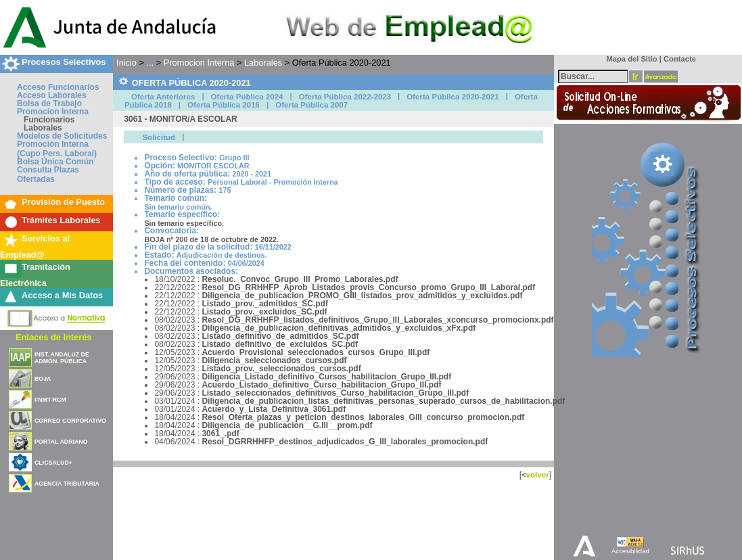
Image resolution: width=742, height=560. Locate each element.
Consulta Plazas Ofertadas (48, 174)
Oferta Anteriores (163, 97)
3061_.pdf (220, 434)
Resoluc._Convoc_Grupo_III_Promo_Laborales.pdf (300, 279)
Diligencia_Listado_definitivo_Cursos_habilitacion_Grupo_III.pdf (326, 377)
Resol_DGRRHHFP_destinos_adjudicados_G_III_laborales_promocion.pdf (345, 442)
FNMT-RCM (50, 400)
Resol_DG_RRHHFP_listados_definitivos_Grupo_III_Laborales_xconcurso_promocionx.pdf (377, 320)
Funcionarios (49, 120)
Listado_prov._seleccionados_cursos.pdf (281, 369)
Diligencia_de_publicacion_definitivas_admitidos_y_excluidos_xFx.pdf (339, 328)
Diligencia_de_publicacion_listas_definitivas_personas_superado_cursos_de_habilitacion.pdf (383, 401)
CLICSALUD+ (53, 463)
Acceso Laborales (52, 95)
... (150, 63)
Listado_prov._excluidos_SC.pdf (264, 312)
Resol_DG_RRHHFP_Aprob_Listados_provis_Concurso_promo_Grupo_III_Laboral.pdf (368, 287)
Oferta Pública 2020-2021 (453, 97)
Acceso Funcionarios (58, 87)
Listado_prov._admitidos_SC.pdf (264, 304)
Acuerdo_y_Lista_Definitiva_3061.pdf (274, 409)
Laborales (43, 128)
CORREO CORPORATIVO (70, 421)
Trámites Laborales (61, 220)
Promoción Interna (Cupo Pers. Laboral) (57, 149)
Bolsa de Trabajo (49, 103)
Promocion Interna (53, 112)
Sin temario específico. (184, 223)
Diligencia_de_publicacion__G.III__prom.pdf (287, 425)
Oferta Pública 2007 (311, 105)
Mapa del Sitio (629, 59)
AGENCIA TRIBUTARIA (67, 484)
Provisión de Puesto (63, 202)
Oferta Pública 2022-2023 (345, 97)
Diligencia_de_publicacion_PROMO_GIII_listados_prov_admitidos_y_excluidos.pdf (362, 296)
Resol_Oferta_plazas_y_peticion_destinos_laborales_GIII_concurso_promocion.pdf (363, 417)
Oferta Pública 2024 (247, 97)
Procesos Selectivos (64, 62)
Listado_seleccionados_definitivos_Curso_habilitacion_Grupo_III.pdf (335, 393)
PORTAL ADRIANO (61, 442)
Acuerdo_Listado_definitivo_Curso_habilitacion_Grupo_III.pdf (321, 385)
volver (537, 474)
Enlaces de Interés (53, 337)
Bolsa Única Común (55, 162)
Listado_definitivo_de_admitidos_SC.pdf (280, 336)
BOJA (43, 379)
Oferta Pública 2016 (224, 105)
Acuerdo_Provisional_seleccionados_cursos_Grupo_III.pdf (316, 352)
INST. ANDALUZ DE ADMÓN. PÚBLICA (62, 358)
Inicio (126, 63)
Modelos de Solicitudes (62, 136)
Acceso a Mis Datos (62, 295)
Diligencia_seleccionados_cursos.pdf (274, 360)
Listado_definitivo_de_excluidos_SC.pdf (280, 344)
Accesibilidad (630, 551)
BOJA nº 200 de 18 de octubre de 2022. (211, 239)
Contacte (680, 59)
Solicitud (159, 137)
